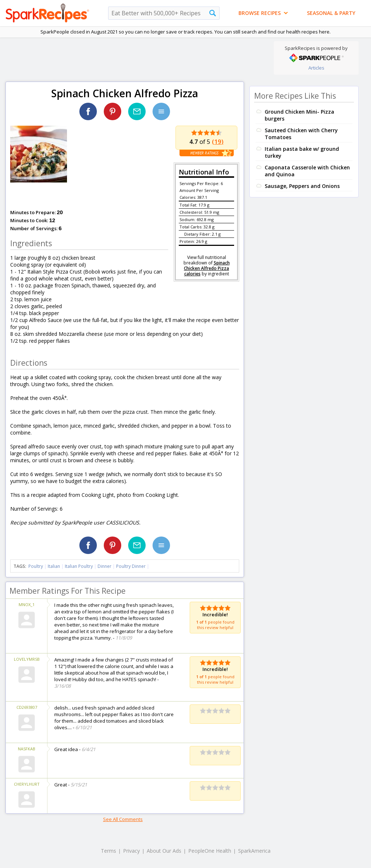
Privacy (131, 851)
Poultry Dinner (131, 566)
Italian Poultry (79, 566)
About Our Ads (164, 851)
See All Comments (123, 819)
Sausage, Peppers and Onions (302, 186)
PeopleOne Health (210, 851)
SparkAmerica (254, 851)
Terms (108, 851)
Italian (54, 566)
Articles (316, 68)
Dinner (104, 566)
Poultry (36, 566)
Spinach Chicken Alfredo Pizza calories (207, 268)
